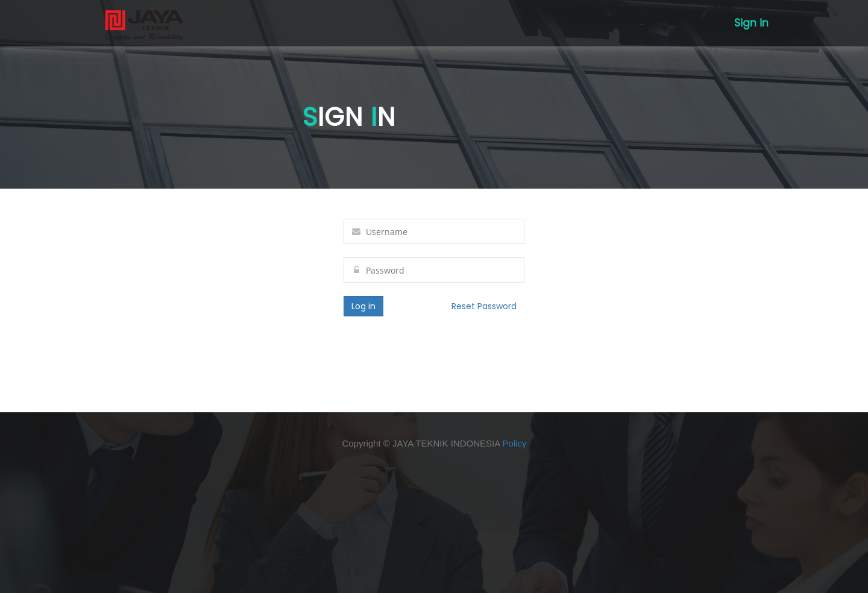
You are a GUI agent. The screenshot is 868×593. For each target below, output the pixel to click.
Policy (515, 443)
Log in (363, 306)
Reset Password (484, 306)
